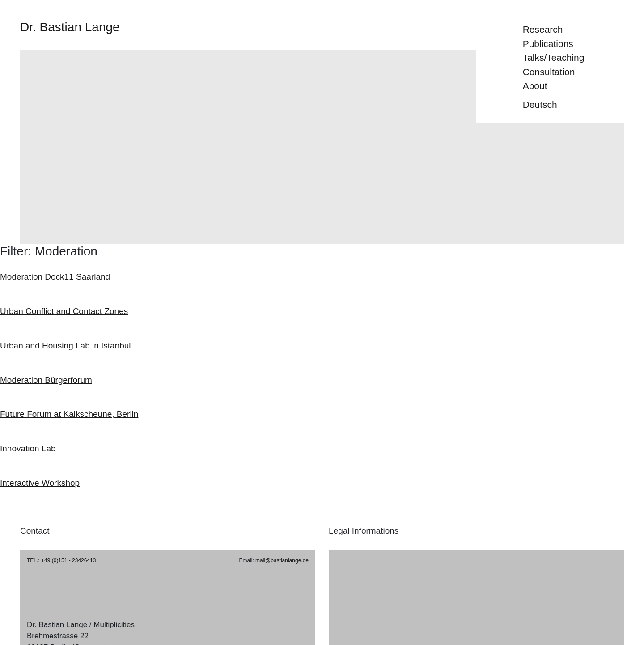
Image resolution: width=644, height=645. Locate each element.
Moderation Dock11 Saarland (55, 277)
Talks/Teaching (554, 57)
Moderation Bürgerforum (46, 380)
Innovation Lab (28, 448)
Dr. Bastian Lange (70, 27)
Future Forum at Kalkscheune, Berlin (69, 414)
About (535, 86)
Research (543, 29)
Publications (548, 44)
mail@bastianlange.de (282, 560)
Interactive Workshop (40, 483)
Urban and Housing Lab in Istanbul (66, 346)
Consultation (549, 72)
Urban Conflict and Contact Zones (64, 311)
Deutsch (540, 104)
